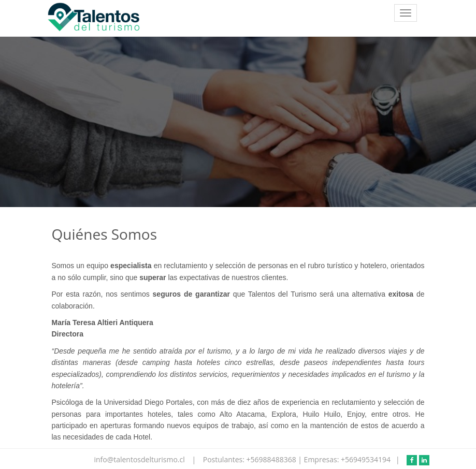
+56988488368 (272, 459)
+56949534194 (366, 459)
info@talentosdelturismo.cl (140, 459)
